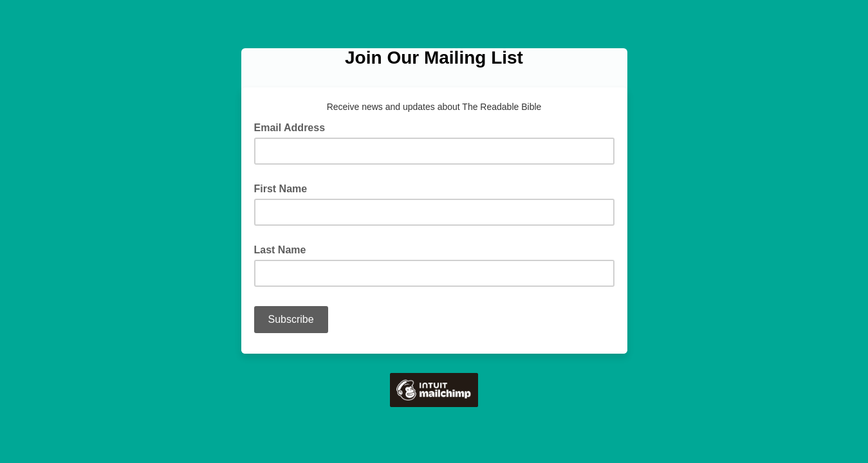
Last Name (280, 250)
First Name (281, 189)
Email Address (294, 127)
